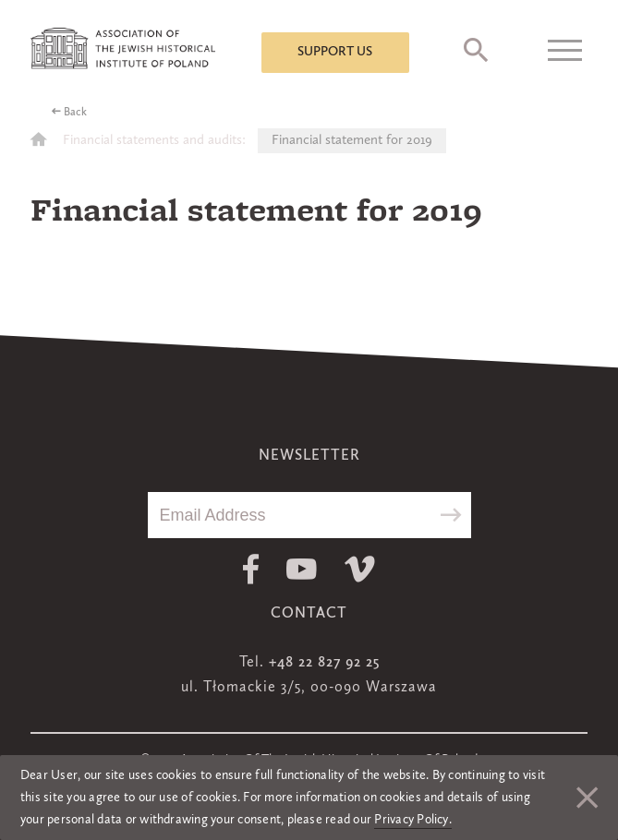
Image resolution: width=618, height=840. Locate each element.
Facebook (251, 569)
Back (75, 113)
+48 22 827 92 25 (324, 663)
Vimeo (360, 569)
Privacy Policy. (413, 820)
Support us (335, 52)
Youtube (302, 569)
